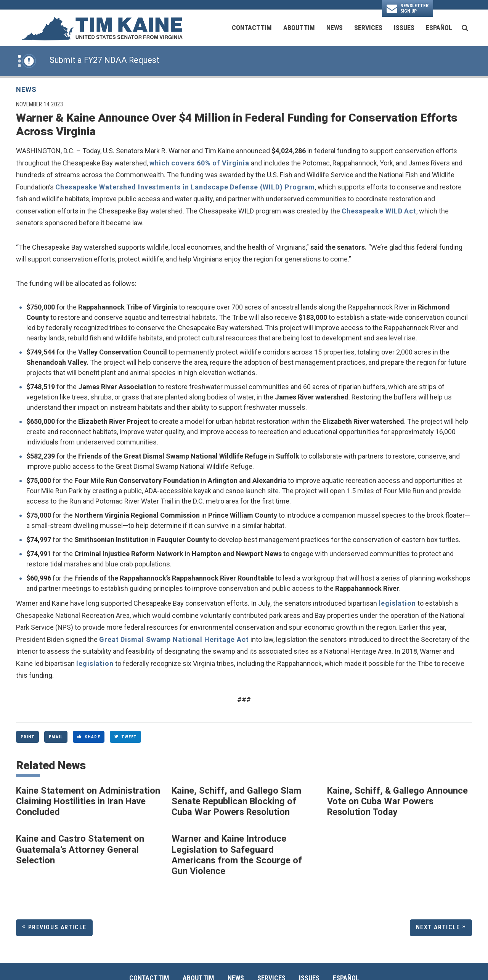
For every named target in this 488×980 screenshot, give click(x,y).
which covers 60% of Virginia (199, 163)
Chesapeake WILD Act (379, 211)
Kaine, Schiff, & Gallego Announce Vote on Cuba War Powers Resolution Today (397, 801)
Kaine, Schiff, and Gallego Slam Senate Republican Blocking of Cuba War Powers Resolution (236, 801)
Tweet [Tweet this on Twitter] (125, 737)
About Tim (299, 28)
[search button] (465, 28)
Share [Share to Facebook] (89, 737)
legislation (397, 603)
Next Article (438, 927)
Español (439, 28)
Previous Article (57, 927)
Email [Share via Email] (56, 737)
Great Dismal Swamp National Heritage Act (174, 639)
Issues (404, 28)
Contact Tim (252, 28)
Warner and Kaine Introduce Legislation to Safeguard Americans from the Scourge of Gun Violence (237, 855)
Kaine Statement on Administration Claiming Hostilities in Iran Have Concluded (88, 801)
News (335, 28)
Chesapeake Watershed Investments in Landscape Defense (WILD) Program (185, 187)
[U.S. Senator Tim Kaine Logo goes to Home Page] (102, 28)
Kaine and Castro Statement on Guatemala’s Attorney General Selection (80, 849)
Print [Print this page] (28, 737)
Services (368, 28)
